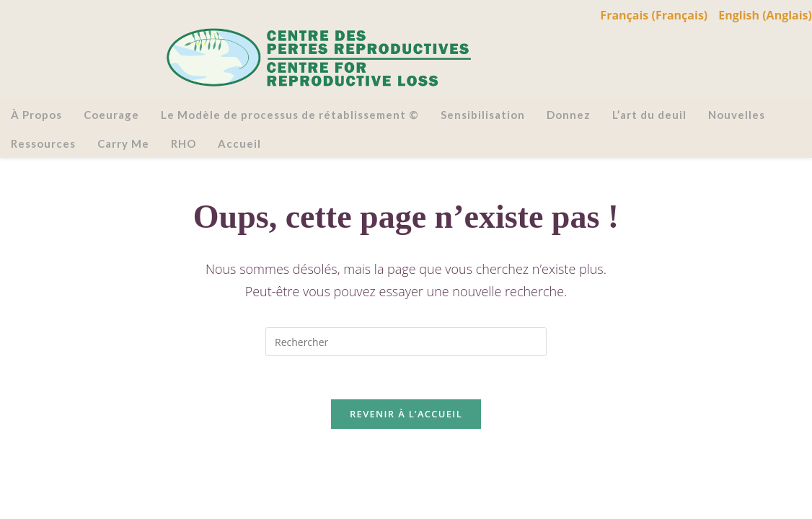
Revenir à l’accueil (406, 414)
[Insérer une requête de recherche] (406, 342)
